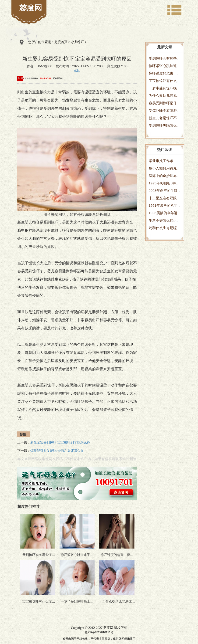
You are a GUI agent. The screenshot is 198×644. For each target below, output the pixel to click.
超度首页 (61, 42)
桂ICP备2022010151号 (99, 632)
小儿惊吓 (78, 42)
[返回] (77, 70)
